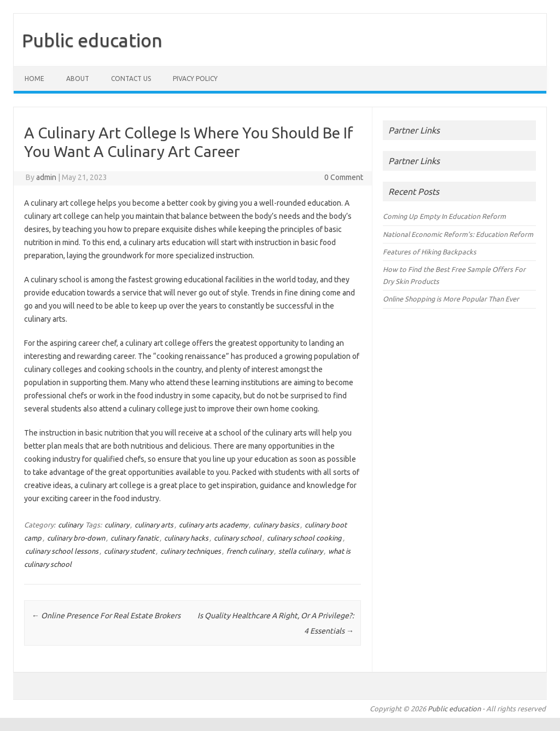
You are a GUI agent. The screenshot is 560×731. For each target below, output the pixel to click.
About (78, 79)
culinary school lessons (62, 551)
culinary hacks (186, 538)
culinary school (238, 538)
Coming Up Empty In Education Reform (444, 216)
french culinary (250, 551)
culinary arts (154, 525)
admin (46, 177)
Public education (92, 40)
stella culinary (301, 551)
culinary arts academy (213, 525)
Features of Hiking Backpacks (430, 252)
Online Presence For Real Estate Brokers (106, 616)
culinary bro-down (76, 538)
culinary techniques (191, 551)
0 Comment (344, 177)
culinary (70, 525)
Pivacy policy (195, 79)
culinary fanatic (135, 538)
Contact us (131, 79)
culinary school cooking (304, 538)
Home (34, 79)
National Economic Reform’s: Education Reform (458, 234)
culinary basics (276, 525)
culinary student (129, 551)
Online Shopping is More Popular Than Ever (451, 299)
